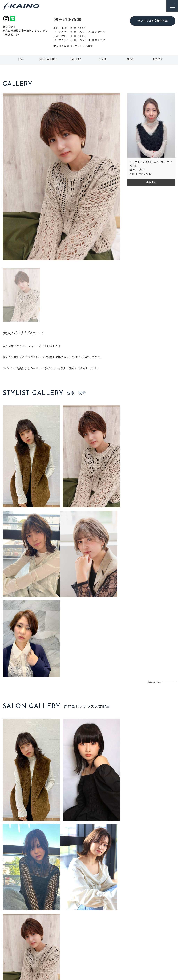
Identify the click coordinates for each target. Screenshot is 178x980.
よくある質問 (27, 935)
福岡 (74, 935)
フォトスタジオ (100, 930)
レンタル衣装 (99, 935)
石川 (74, 924)
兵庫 (58, 952)
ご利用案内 (27, 929)
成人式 (118, 935)
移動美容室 (98, 924)
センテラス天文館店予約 (153, 21)
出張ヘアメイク (123, 924)
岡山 (74, 930)
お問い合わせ (149, 952)
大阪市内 (60, 930)
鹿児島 (75, 941)
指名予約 (151, 182)
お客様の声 (27, 941)
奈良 (58, 947)
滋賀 (58, 941)
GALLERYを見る (139, 174)
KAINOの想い (149, 924)
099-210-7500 (67, 19)
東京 (58, 924)
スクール (120, 930)
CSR (144, 941)
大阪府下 (60, 935)
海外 (74, 947)
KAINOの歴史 (149, 930)
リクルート (148, 935)
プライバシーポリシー (154, 947)
